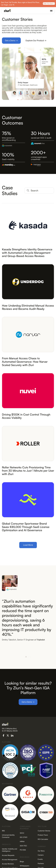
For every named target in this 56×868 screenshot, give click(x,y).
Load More (28, 545)
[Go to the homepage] (7, 10)
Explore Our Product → (36, 41)
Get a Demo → (11, 41)
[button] (51, 11)
